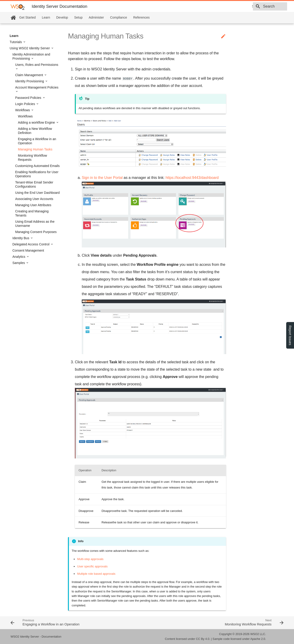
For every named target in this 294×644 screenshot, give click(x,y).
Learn (46, 17)
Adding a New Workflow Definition (35, 131)
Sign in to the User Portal (102, 178)
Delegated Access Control (31, 244)
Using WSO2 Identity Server (30, 48)
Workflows (23, 110)
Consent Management (28, 250)
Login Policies (25, 104)
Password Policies (29, 98)
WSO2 (255, 634)
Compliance (119, 17)
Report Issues (290, 335)
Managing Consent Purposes (36, 232)
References (141, 17)
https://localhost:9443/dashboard (192, 178)
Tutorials (16, 42)
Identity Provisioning (30, 81)
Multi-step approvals (90, 559)
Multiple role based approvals (96, 574)
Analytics (19, 257)
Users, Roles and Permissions (37, 65)
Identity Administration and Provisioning (31, 56)
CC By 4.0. (203, 639)
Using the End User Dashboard (37, 193)
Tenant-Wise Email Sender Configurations (34, 184)
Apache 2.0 (258, 639)
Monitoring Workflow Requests (33, 158)
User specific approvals (92, 566)
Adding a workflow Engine (37, 122)
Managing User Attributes (33, 205)
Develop (62, 17)
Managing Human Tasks (35, 149)
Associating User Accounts (34, 199)
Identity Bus (21, 238)
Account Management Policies (37, 87)
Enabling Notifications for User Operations (37, 174)
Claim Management (30, 75)
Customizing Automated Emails (37, 166)
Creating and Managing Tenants (32, 213)
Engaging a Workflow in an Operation (37, 141)
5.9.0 (223, 6)
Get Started (28, 17)
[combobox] (261, 6)
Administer (96, 17)
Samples (19, 263)
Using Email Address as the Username (35, 224)
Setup (78, 17)
